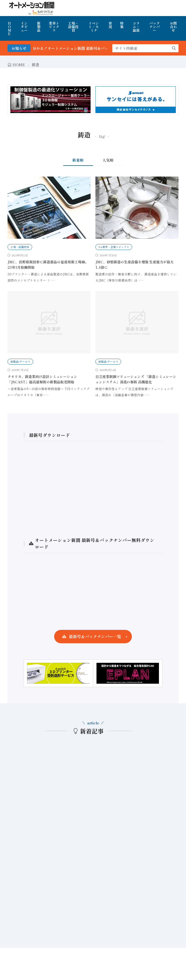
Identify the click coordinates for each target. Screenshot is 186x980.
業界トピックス (54, 27)
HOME (10, 28)
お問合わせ (173, 27)
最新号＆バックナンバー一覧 (95, 636)
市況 (110, 25)
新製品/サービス (20, 362)
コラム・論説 (136, 27)
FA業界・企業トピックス (114, 247)
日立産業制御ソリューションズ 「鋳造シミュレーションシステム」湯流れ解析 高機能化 (136, 379)
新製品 (39, 27)
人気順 (108, 160)
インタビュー (24, 27)
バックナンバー (155, 27)
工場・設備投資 (73, 27)
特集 (122, 25)
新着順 (78, 160)
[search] (174, 48)
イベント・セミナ (94, 27)
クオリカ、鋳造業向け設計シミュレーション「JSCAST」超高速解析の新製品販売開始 (42, 379)
